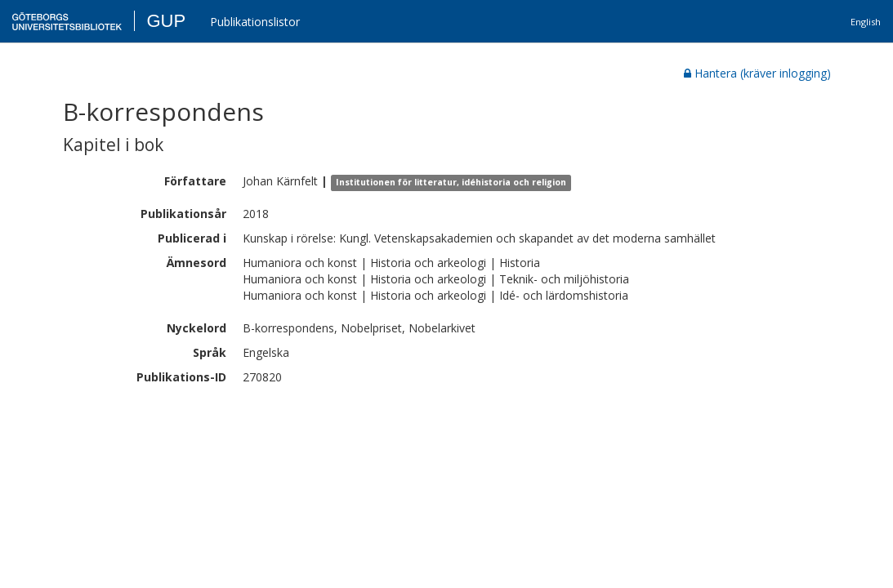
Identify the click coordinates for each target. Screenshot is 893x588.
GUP (166, 21)
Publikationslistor (255, 22)
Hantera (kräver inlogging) (757, 73)
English (866, 22)
